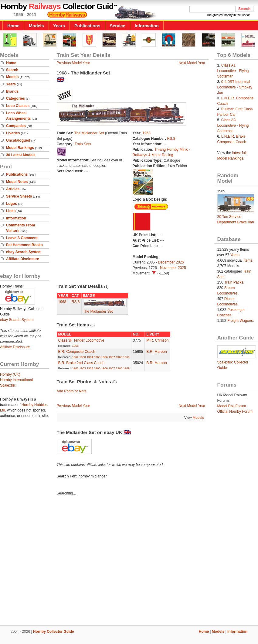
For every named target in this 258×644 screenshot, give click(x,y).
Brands (12, 91)
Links (11, 211)
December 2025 (171, 262)
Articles (13, 189)
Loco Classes (18, 106)
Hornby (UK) (10, 374)
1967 (112, 357)
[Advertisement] (57, 561)
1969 (126, 357)
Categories (15, 98)
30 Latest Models (21, 155)
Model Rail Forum (232, 406)
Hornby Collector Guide (54, 632)
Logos (12, 204)
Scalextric (8, 385)
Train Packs (234, 282)
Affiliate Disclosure (23, 259)
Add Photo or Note (72, 391)
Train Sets (83, 144)
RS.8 (171, 139)
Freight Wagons (240, 321)
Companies (16, 126)
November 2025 (173, 268)
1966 (104, 357)
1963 (82, 357)
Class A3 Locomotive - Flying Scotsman (233, 126)
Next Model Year (192, 63)
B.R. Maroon (156, 352)
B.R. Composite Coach (77, 352)
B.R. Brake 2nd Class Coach (81, 363)
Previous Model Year (73, 63)
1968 (146, 133)
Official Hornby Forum (235, 412)
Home (13, 26)
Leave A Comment (22, 238)
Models (36, 26)
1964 (90, 357)
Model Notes (17, 182)
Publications (87, 26)
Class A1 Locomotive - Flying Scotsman (233, 71)
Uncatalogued (18, 140)
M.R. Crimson (157, 340)
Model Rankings (20, 148)
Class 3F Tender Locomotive (81, 340)
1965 (97, 357)
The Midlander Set (89, 133)
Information (147, 26)
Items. (248, 260)
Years (59, 26)
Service (118, 26)
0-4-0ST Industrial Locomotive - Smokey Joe (235, 87)
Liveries (13, 133)
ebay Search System (24, 252)
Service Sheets (19, 196)
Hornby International (16, 380)
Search (12, 70)
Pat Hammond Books (24, 245)
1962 (75, 357)
